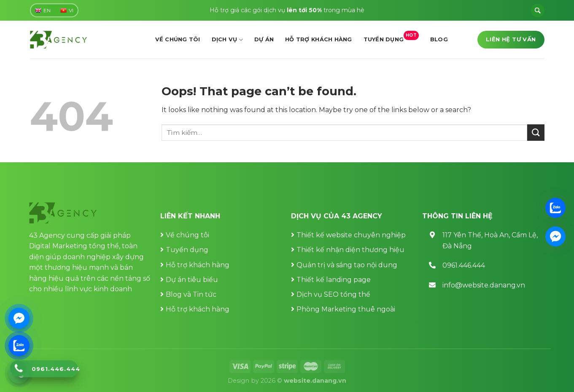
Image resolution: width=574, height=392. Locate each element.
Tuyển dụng (391, 37)
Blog (439, 39)
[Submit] (536, 133)
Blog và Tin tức (191, 294)
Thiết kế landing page (334, 280)
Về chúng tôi (178, 39)
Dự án (264, 39)
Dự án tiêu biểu (192, 280)
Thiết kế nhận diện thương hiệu (350, 250)
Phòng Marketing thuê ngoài (346, 309)
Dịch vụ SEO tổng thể (333, 294)
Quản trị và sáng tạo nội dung (347, 265)
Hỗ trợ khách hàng (318, 39)
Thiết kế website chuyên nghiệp (351, 235)
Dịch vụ (227, 40)
